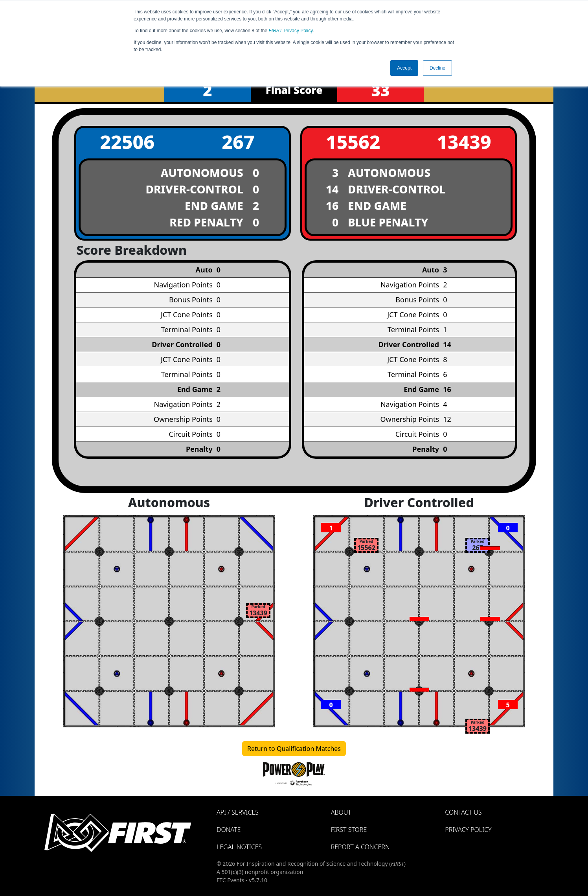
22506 (127, 142)
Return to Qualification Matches (294, 749)
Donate (229, 830)
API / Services (238, 812)
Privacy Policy (291, 31)
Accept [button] (404, 68)
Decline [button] (437, 68)
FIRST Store (349, 830)
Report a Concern (360, 847)
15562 (353, 142)
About (341, 812)
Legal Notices (239, 847)
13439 (464, 142)
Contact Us (463, 812)
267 (238, 142)
